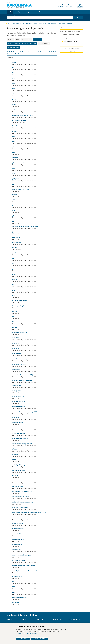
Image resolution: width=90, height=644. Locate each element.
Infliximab (15, 454)
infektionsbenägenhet (19, 433)
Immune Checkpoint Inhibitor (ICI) (22, 375)
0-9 (18, 54)
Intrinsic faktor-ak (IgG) (19, 560)
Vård (13, 23)
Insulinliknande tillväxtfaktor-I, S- (22, 491)
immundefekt (16, 370)
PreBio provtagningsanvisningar (71, 48)
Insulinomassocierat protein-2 (21, 497)
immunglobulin (16, 385)
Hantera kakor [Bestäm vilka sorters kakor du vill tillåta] (23, 639)
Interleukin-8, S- (17, 544)
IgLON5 (14, 253)
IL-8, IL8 (14, 327)
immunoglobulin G (18, 423)
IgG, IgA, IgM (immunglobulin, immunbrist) (25, 226)
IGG (13, 221)
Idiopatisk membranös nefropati (22, 115)
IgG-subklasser (17, 242)
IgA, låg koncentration (19, 163)
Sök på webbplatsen (14, 17)
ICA (13, 78)
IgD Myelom (16, 179)
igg (13, 205)
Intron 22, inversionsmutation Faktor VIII (24, 571)
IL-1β (13, 290)
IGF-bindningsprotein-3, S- (20, 189)
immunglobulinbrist (18, 407)
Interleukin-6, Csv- (17, 528)
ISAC (13, 581)
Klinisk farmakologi (27, 40)
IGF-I (13, 200)
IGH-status (15, 248)
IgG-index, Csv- (16, 237)
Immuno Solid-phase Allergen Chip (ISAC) (24, 412)
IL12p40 (14, 279)
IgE (13, 184)
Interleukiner (16, 550)
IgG (13, 211)
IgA (13, 142)
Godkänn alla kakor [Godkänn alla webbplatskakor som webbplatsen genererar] (40, 639)
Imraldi (14, 428)
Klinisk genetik (38, 40)
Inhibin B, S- (15, 460)
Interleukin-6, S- (17, 534)
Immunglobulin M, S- (18, 401)
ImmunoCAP (16, 417)
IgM (13, 258)
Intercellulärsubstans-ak (19, 507)
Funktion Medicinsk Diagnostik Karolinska (26, 23)
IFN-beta (14, 131)
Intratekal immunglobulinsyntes (22, 555)
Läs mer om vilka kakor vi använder (27, 633)
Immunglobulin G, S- (18, 396)
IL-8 (13, 322)
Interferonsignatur (18, 523)
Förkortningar (67, 45)
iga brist (14, 158)
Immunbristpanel (17, 354)
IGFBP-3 (14, 195)
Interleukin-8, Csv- (17, 539)
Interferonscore (17, 518)
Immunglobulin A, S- (18, 391)
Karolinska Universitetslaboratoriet (48, 23)
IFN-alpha (15, 126)
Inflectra (14, 449)
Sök (78, 17)
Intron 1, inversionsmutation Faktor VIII (24, 566)
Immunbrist (15, 338)
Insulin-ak (15, 481)
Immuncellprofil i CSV (18, 364)
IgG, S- (14, 232)
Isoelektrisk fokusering (19, 597)
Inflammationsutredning (19, 438)
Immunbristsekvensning (19, 359)
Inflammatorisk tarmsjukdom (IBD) (23, 444)
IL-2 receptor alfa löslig (19, 301)
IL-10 (13, 274)
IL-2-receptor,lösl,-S (18, 306)
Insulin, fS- (15, 475)
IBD (13, 73)
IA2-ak (14, 62)
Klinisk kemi (33, 43)
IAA (13, 67)
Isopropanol (16, 603)
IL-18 (13, 285)
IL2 (13, 295)
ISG (13, 592)
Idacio (14, 110)
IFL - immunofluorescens (20, 120)
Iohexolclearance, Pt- (18, 576)
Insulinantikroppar (18, 486)
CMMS (18, 40)
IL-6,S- (14, 317)
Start (9, 23)
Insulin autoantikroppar (19, 470)
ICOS (13, 99)
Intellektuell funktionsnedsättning (22, 502)
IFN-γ (13, 136)
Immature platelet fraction (20, 332)
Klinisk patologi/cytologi (14, 47)
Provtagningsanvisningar (65, 23)
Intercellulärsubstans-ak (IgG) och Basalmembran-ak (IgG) (30, 513)
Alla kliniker (11, 40)
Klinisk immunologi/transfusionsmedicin (18, 43)
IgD (13, 168)
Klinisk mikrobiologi (44, 43)
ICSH (13, 105)
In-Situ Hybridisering (18, 465)
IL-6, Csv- (15, 311)
